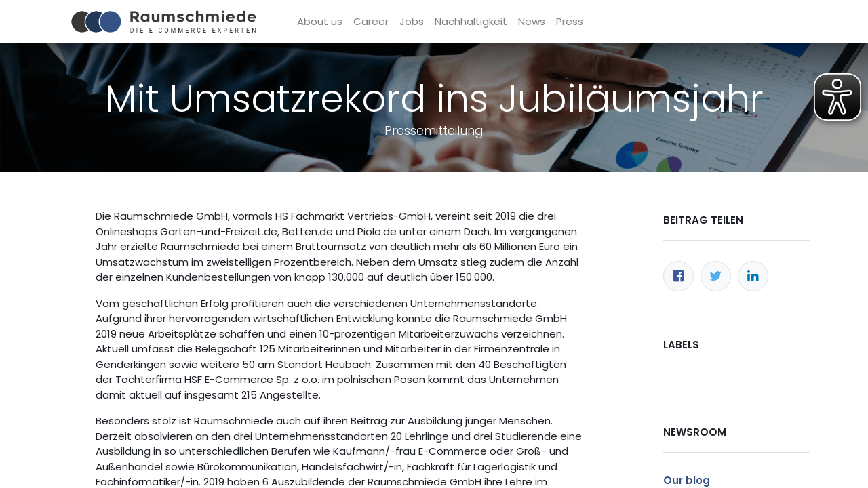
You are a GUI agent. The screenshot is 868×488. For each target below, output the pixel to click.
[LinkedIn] (753, 276)
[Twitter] (716, 276)
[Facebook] (678, 276)
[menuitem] (321, 22)
